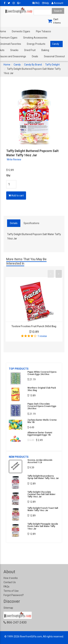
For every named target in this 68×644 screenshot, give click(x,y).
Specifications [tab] (31, 223)
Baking (45, 50)
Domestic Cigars (21, 31)
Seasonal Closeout (54, 56)
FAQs (6, 587)
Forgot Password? (14, 595)
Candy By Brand (33, 65)
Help (46, 3)
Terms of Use (11, 591)
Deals (35, 56)
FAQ (36, 3)
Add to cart (16, 196)
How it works (11, 578)
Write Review (14, 159)
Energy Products (36, 44)
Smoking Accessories (35, 38)
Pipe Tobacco (43, 31)
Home (7, 65)
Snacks (14, 50)
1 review (42, 336)
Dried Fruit (30, 50)
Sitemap (8, 608)
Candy (56, 44)
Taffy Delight (52, 65)
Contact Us (10, 582)
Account (57, 3)
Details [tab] (14, 223)
